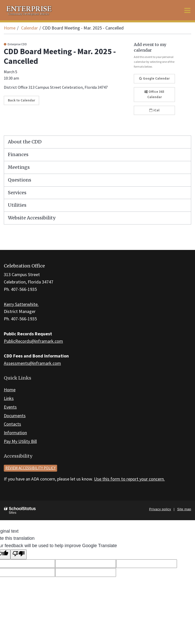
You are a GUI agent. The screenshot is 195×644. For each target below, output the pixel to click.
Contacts (12, 424)
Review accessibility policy (30, 468)
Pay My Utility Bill (20, 441)
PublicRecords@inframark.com (33, 341)
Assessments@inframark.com (32, 363)
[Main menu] (187, 10)
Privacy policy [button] (160, 509)
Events (10, 407)
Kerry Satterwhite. (21, 304)
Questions (20, 180)
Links (9, 398)
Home (10, 28)
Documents (15, 416)
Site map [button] (184, 509)
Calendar (29, 28)
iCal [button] (154, 110)
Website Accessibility (32, 218)
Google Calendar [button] (154, 78)
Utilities (17, 205)
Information (15, 433)
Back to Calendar (21, 100)
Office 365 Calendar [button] (154, 94)
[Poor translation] (19, 554)
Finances (18, 154)
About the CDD (25, 142)
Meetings (19, 167)
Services (17, 193)
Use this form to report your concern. (129, 479)
